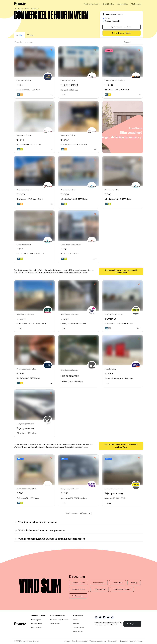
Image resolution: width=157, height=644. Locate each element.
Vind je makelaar (99, 589)
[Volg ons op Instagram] (96, 617)
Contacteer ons (78, 628)
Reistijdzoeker (108, 4)
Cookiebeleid (112, 641)
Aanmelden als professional (59, 620)
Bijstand (76, 624)
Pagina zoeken (55, 624)
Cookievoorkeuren (136, 641)
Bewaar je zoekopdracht (122, 27)
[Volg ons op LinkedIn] (104, 617)
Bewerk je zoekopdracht (121, 33)
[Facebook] (100, 617)
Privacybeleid (123, 641)
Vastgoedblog (122, 4)
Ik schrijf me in (132, 624)
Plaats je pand (36, 620)
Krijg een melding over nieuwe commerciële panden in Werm (121, 271)
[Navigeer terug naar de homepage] (20, 4)
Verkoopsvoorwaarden (98, 641)
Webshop (134, 583)
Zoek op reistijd (99, 583)
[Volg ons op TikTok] (112, 617)
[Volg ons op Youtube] (108, 617)
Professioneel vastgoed (122, 589)
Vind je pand (136, 4)
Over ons (76, 620)
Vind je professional (91, 4)
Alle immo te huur (79, 583)
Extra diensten (78, 631)
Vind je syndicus (78, 596)
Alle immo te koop (79, 589)
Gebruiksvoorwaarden (80, 641)
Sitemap (67, 641)
